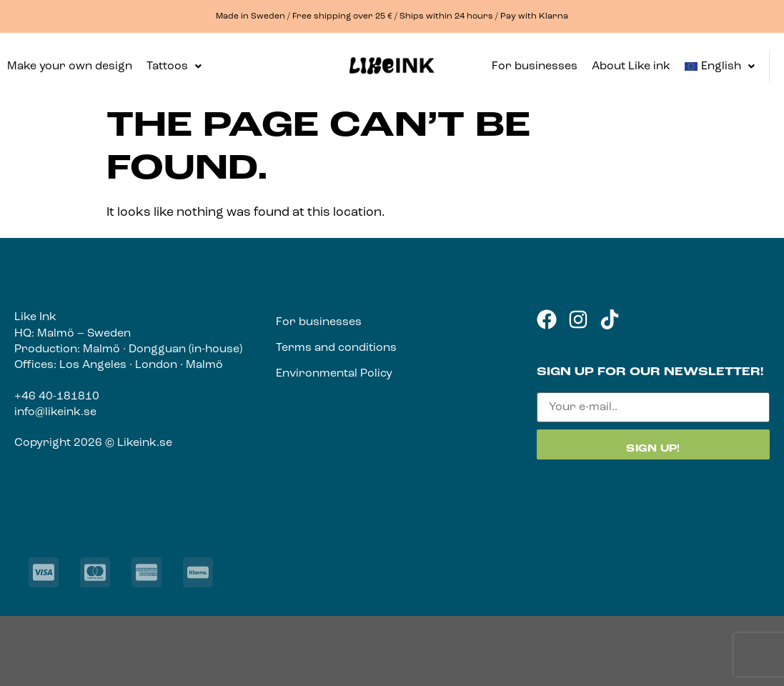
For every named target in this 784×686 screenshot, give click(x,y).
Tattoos (174, 66)
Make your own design (70, 66)
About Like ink (631, 66)
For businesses (535, 66)
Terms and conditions (336, 348)
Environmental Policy (334, 374)
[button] (174, 66)
